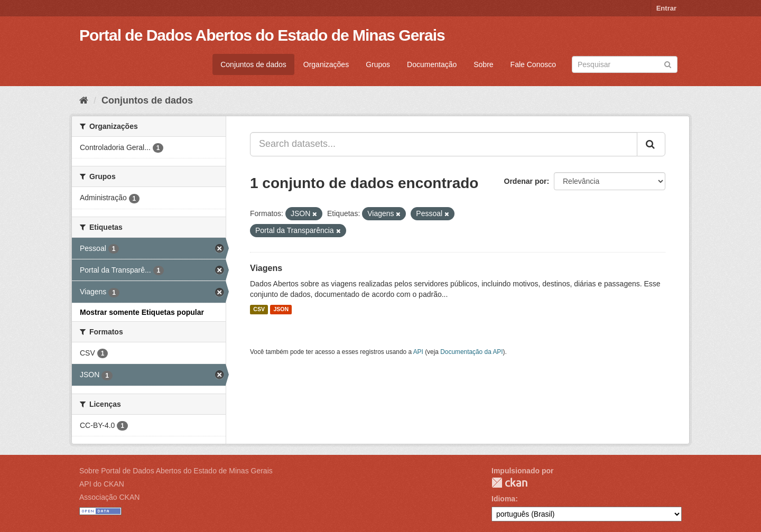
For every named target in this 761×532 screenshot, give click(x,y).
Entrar (666, 8)
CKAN (509, 483)
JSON (281, 310)
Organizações (326, 64)
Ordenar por (526, 181)
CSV (259, 310)
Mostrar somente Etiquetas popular (142, 312)
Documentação (432, 64)
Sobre (483, 64)
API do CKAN (102, 484)
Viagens (266, 268)
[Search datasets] (625, 64)
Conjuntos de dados (253, 64)
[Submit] (668, 64)
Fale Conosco (533, 64)
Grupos (378, 64)
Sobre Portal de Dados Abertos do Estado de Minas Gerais (176, 471)
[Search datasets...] (444, 144)
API (418, 352)
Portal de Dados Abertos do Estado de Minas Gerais (262, 35)
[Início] (84, 100)
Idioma (503, 499)
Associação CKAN (109, 497)
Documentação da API (471, 352)
